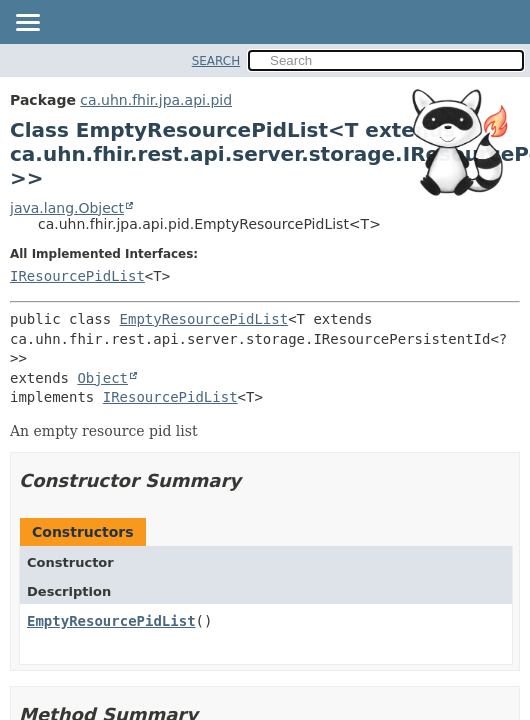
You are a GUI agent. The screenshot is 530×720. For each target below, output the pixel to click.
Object (102, 378)
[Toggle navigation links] (27, 24)
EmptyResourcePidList (204, 319)
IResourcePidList (77, 276)
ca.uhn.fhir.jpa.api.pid (156, 100)
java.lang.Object (67, 208)
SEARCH (216, 61)
